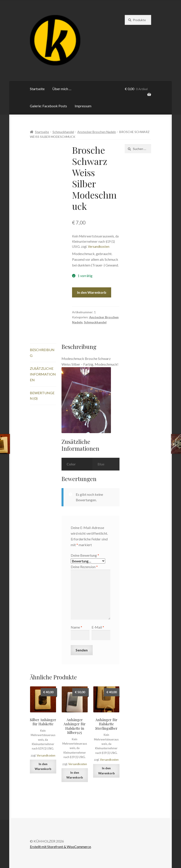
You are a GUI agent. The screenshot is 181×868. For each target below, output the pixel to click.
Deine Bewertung (85, 555)
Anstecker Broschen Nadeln (97, 132)
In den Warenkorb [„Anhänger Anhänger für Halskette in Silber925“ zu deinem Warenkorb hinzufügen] (75, 775)
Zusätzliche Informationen (43, 374)
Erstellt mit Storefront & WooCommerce (60, 847)
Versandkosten (99, 247)
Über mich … (62, 89)
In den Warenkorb (92, 292)
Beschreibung (42, 353)
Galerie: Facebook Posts (48, 106)
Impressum (83, 106)
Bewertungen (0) (42, 396)
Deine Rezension (84, 567)
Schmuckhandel (63, 132)
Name (76, 627)
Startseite (37, 89)
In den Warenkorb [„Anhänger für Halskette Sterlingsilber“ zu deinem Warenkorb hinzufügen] (106, 771)
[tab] (43, 353)
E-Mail (98, 627)
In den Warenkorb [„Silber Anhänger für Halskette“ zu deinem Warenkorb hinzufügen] (43, 766)
